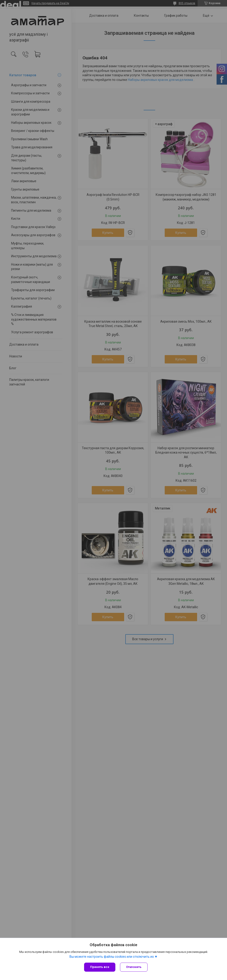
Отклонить (134, 967)
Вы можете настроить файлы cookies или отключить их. (112, 957)
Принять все (100, 967)
